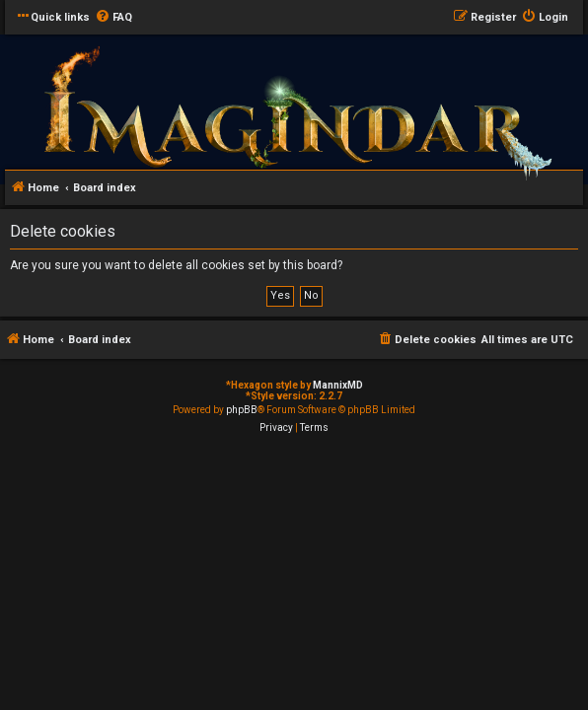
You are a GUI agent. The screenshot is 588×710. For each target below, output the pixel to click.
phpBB (242, 410)
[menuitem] (113, 18)
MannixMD (338, 385)
